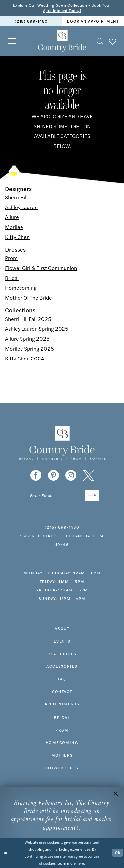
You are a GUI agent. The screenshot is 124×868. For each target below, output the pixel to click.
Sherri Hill (16, 197)
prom (62, 730)
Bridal (12, 278)
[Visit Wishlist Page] (113, 41)
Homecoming (21, 288)
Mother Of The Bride (28, 298)
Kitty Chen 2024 (24, 358)
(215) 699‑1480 (62, 527)
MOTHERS (62, 755)
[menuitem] (31, 21)
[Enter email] (62, 495)
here (80, 863)
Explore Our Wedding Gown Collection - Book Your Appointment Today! (62, 8)
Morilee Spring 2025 (29, 348)
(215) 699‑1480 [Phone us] (31, 21)
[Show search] (100, 41)
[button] (12, 41)
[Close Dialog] (6, 853)
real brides (62, 654)
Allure (12, 217)
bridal (62, 717)
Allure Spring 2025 (27, 339)
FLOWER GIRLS (62, 768)
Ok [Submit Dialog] (118, 852)
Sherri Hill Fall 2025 (28, 319)
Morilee (14, 227)
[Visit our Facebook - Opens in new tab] (36, 475)
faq (62, 679)
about (62, 628)
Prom (11, 258)
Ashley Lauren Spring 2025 (37, 329)
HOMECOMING (62, 742)
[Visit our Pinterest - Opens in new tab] (53, 475)
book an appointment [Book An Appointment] (93, 21)
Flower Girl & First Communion (41, 268)
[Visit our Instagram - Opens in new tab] (71, 475)
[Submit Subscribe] (92, 495)
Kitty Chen (17, 237)
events (62, 641)
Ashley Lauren (21, 207)
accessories (62, 666)
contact (62, 691)
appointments (62, 704)
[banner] (62, 41)
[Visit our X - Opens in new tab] (88, 475)
